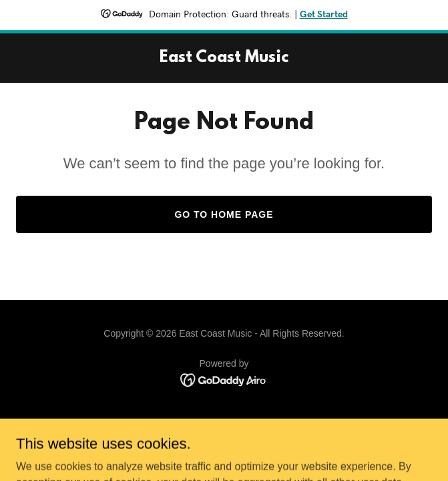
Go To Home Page (224, 214)
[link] (224, 58)
